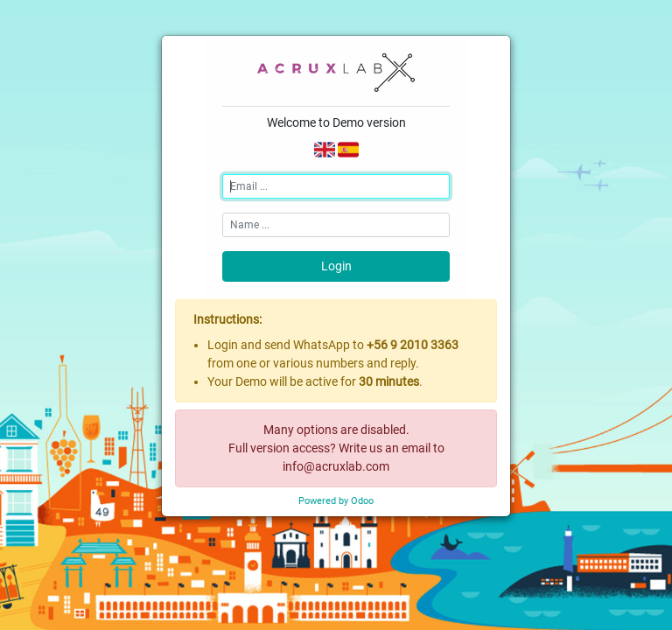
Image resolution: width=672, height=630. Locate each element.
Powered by (336, 501)
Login (336, 266)
